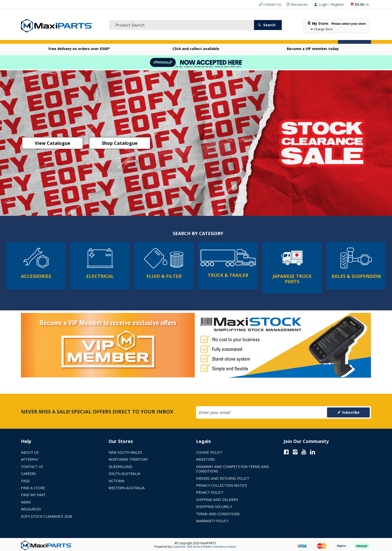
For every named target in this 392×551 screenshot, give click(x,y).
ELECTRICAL (61, 37)
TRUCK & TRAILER (122, 37)
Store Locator (242, 37)
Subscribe (351, 411)
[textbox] (181, 19)
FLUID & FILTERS (89, 37)
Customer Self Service (187, 545)
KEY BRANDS (192, 37)
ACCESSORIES (35, 37)
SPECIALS (215, 37)
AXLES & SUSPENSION (159, 37)
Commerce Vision (224, 545)
